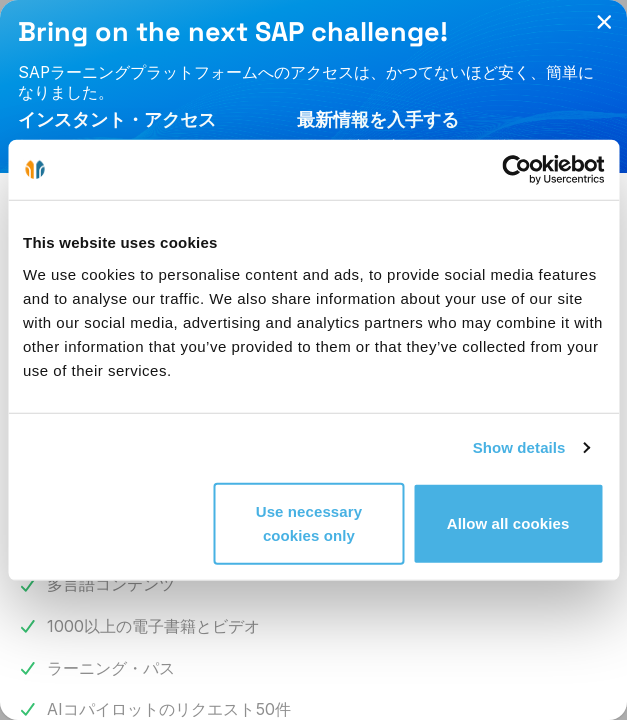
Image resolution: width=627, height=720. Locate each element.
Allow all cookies (508, 522)
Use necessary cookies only (309, 522)
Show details (519, 447)
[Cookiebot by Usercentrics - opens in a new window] (516, 170)
